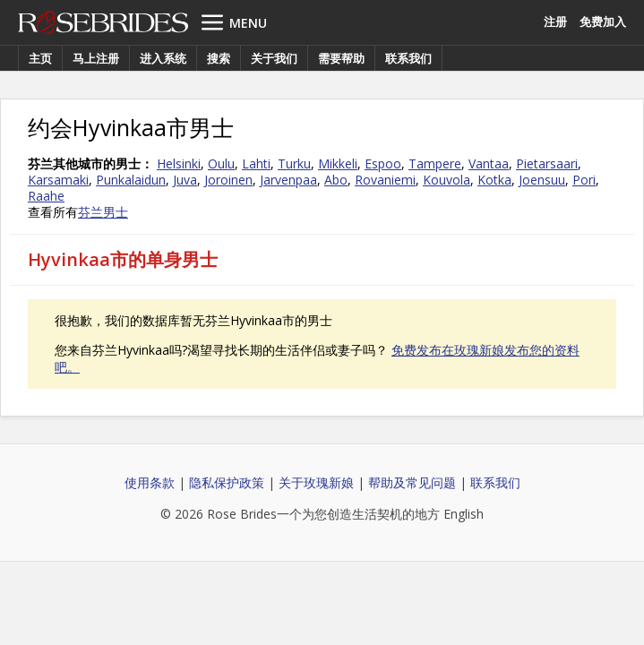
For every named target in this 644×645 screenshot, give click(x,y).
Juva (185, 180)
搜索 (219, 58)
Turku (294, 163)
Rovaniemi (385, 180)
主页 (40, 58)
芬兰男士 (103, 212)
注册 (555, 21)
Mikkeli (338, 163)
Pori (584, 180)
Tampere (435, 163)
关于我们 (274, 58)
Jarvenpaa (288, 180)
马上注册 (96, 58)
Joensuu (542, 180)
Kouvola (447, 180)
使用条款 (150, 482)
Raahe (46, 196)
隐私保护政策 (227, 482)
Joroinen (228, 180)
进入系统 (163, 58)
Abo (336, 180)
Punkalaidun (131, 180)
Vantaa (489, 163)
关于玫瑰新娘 (316, 482)
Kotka (494, 180)
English (464, 514)
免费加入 (603, 21)
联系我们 (408, 58)
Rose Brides (103, 22)
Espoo (383, 163)
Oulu (221, 163)
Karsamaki (58, 180)
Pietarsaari (547, 163)
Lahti (256, 163)
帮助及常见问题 (412, 482)
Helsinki (179, 163)
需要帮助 (341, 58)
